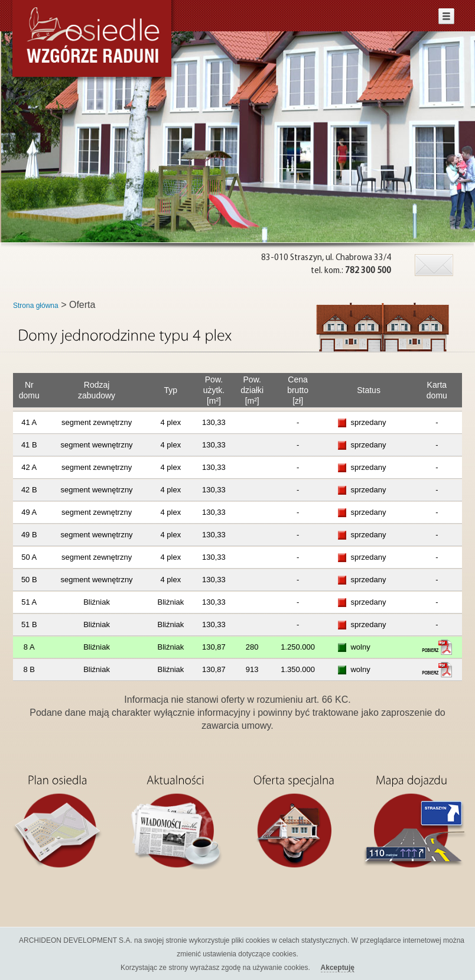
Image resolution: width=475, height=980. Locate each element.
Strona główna (36, 306)
